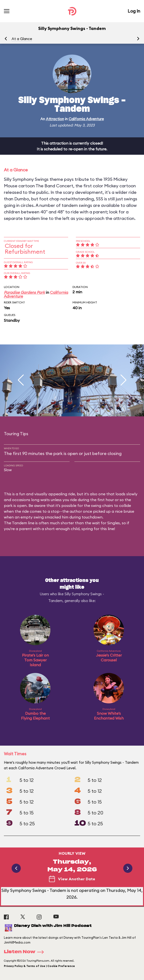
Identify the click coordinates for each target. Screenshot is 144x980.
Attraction (55, 119)
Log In (134, 11)
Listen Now (25, 952)
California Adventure (86, 119)
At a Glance (22, 39)
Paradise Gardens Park (24, 292)
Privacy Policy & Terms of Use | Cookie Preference (39, 966)
